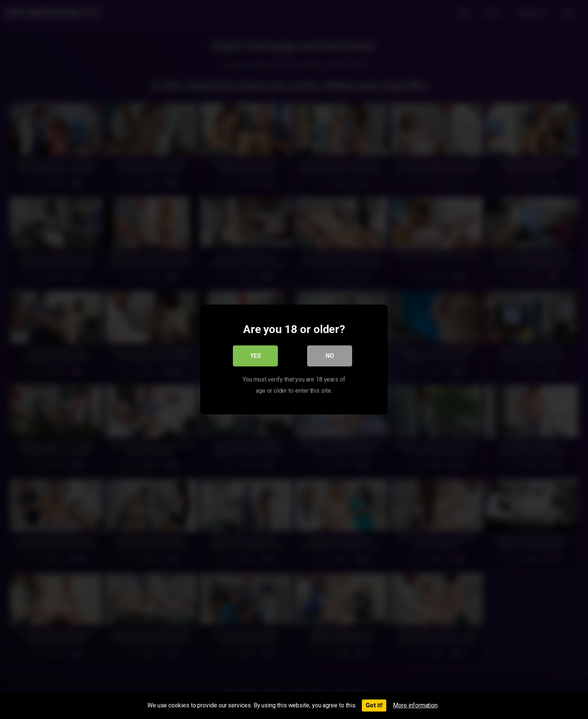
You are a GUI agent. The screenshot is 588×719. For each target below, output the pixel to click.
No (330, 356)
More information (415, 705)
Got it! (374, 705)
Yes (256, 356)
